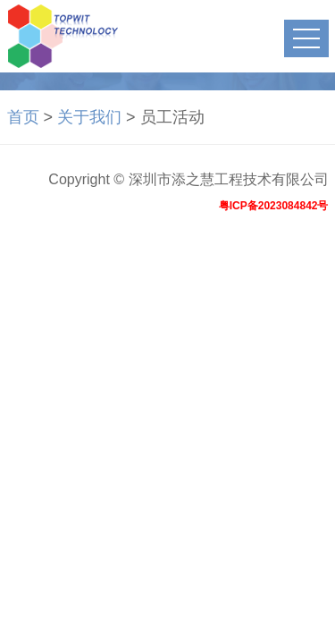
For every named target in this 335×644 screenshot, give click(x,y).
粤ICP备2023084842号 (274, 206)
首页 (23, 117)
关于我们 (89, 117)
